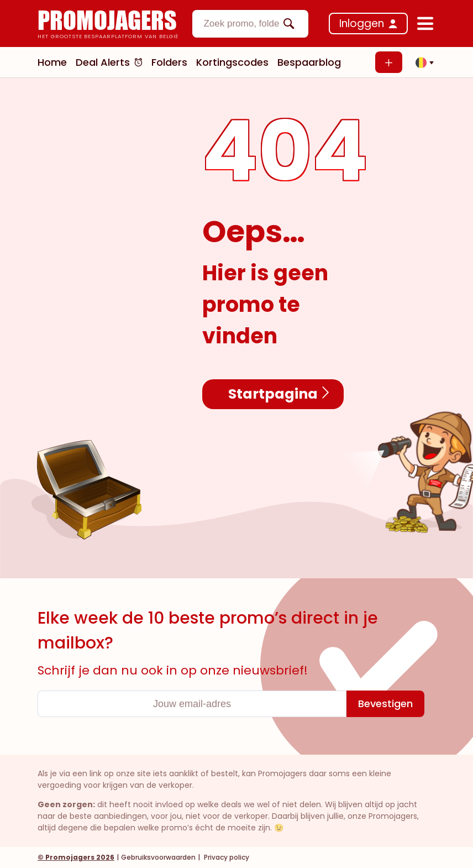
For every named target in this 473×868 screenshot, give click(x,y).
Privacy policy (226, 857)
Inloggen (362, 23)
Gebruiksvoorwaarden (158, 857)
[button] (422, 62)
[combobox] (250, 24)
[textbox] (241, 24)
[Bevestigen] (385, 704)
